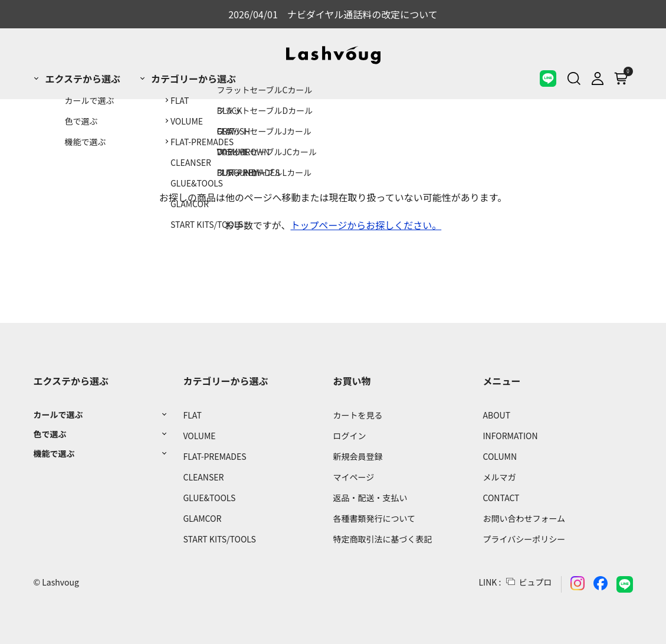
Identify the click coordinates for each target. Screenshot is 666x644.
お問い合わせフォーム (524, 518)
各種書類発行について (374, 518)
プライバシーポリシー (524, 539)
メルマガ (500, 477)
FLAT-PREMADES (214, 456)
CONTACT (501, 498)
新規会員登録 (357, 456)
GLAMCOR (202, 518)
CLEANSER (203, 477)
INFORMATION (511, 436)
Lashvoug (60, 582)
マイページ (353, 477)
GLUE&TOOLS (209, 498)
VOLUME (199, 436)
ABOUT (497, 415)
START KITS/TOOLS (219, 539)
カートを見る (357, 415)
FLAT (192, 415)
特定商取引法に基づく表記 (382, 539)
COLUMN (500, 456)
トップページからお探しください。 (366, 225)
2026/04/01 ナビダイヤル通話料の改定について (333, 14)
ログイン (349, 436)
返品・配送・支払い (370, 498)
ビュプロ (536, 582)
